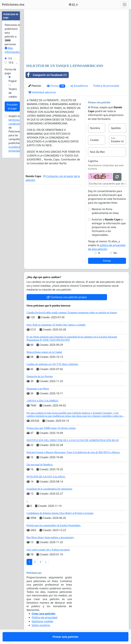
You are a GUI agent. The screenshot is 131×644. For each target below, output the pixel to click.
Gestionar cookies (42, 621)
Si (99, 253)
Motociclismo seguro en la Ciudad (44, 352)
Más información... (13, 50)
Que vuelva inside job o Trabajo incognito (48, 550)
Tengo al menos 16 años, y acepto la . (107, 245)
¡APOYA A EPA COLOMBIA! (42, 401)
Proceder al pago (12, 107)
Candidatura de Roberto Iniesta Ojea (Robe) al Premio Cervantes (60, 513)
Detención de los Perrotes (40, 376)
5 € (10, 58)
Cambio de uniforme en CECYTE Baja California (52, 364)
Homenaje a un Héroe (38, 389)
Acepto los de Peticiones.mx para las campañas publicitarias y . (17, 133)
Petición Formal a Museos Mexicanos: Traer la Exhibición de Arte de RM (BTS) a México (73, 452)
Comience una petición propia (67, 297)
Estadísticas (79, 86)
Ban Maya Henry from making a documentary (50, 537)
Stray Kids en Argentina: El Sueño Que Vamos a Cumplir (56, 325)
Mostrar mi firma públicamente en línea (105, 211)
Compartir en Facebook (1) (46, 75)
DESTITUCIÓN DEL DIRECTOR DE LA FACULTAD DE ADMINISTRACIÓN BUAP (73, 440)
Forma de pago (10, 71)
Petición (35, 86)
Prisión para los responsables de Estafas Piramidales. (54, 525)
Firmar (107, 261)
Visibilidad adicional (42, 92)
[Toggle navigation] (125, 5)
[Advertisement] (76, 37)
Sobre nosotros (41, 625)
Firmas (56, 86)
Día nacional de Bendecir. (40, 465)
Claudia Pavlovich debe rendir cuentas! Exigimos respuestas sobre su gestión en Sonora (72, 313)
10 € (11, 63)
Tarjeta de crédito (13, 93)
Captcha (93, 161)
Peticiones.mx (13, 4)
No (115, 253)
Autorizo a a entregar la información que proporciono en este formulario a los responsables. (109, 227)
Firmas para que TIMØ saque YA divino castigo (51, 428)
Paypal (13, 81)
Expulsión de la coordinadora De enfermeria (49, 489)
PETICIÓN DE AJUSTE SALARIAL (46, 477)
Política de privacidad (106, 86)
